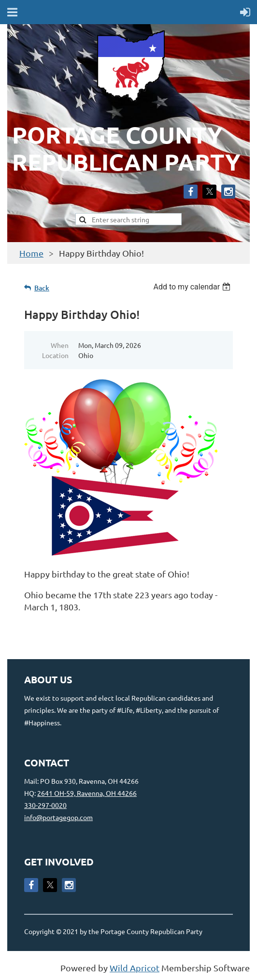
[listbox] (193, 287)
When (60, 345)
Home (31, 253)
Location (55, 355)
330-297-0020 (45, 805)
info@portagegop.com (58, 817)
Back (42, 288)
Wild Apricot (135, 968)
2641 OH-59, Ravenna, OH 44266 (87, 793)
